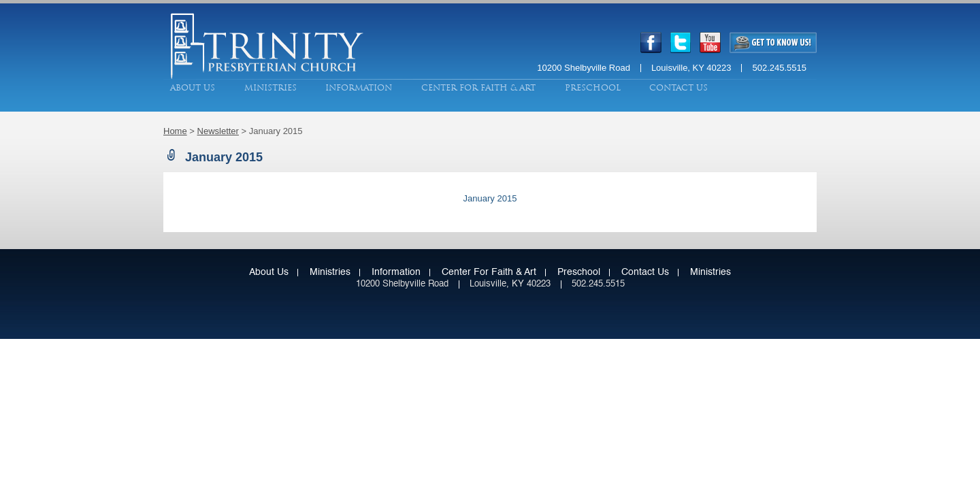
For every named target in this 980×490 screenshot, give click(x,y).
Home (175, 131)
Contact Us (679, 88)
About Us (193, 88)
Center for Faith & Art (478, 88)
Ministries (271, 88)
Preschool (593, 88)
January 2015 (490, 198)
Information (359, 88)
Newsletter (218, 131)
